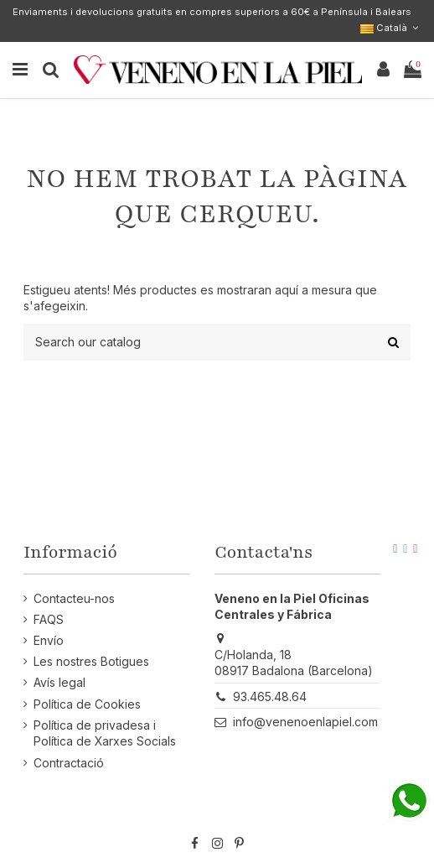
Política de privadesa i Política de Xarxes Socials (105, 733)
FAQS (49, 619)
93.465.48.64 (270, 696)
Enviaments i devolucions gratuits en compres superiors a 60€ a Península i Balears (212, 12)
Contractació (69, 763)
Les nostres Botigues (91, 661)
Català (391, 28)
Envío (49, 640)
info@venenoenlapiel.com (305, 722)
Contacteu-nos (74, 598)
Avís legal (59, 682)
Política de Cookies (87, 704)
